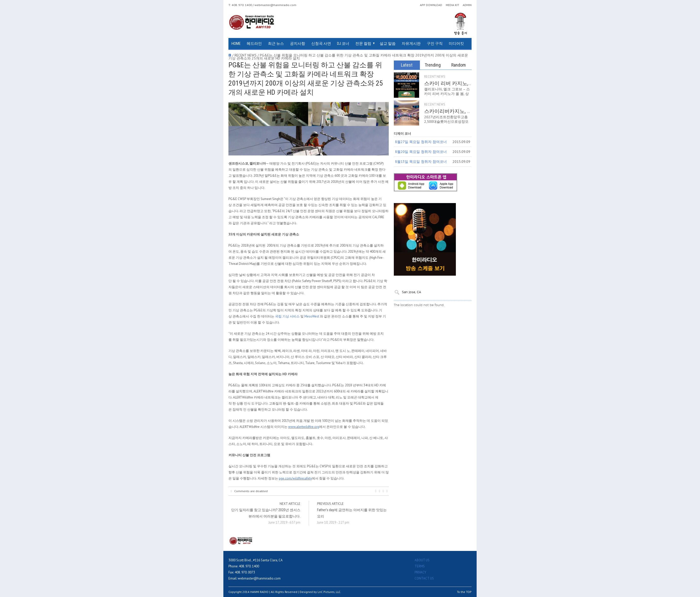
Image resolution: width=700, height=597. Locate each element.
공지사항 (298, 44)
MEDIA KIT (452, 5)
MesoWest (312, 316)
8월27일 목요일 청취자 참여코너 (421, 142)
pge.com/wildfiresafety (295, 478)
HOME (236, 44)
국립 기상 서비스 (287, 316)
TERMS (420, 566)
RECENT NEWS (435, 77)
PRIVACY (420, 572)
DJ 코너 (343, 44)
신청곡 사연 (321, 44)
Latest (407, 65)
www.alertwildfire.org (304, 427)
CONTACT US (424, 578)
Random (459, 65)
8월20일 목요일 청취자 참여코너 (421, 152)
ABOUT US (422, 560)
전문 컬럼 (363, 44)
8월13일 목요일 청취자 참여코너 (421, 162)
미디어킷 (456, 44)
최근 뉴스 (276, 44)
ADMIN (467, 5)
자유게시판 (411, 44)
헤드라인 (254, 44)
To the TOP (464, 592)
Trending (433, 65)
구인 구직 (435, 44)
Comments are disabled (249, 491)
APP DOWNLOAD (431, 5)
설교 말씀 (388, 44)
